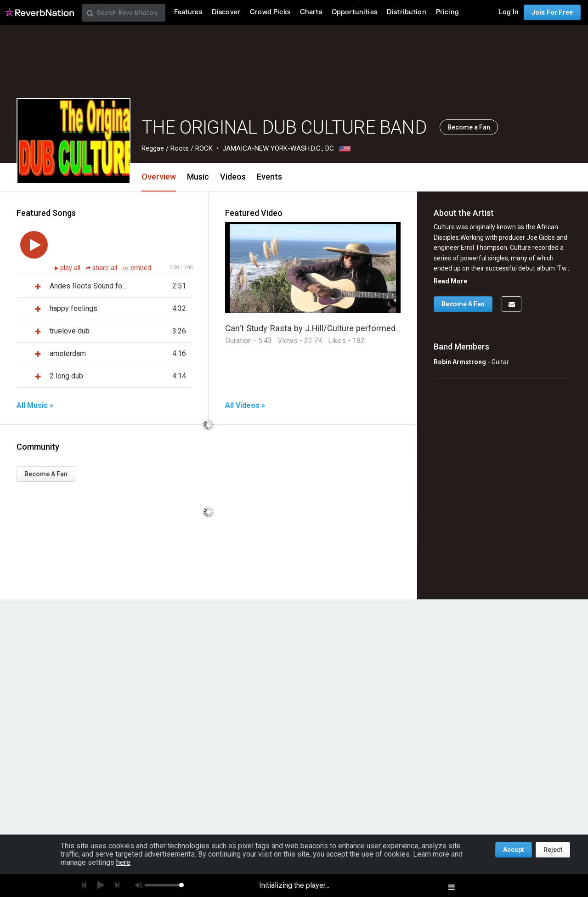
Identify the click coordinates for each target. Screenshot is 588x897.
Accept (514, 850)
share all (102, 268)
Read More (450, 281)
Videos (233, 177)
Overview (159, 177)
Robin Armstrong (460, 362)
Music (198, 177)
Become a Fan (469, 127)
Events (269, 177)
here (123, 862)
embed (137, 268)
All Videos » (245, 406)
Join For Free (552, 12)
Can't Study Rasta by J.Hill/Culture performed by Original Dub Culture (354, 328)
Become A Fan (46, 474)
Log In (509, 12)
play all (71, 268)
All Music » (35, 406)
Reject (553, 850)
